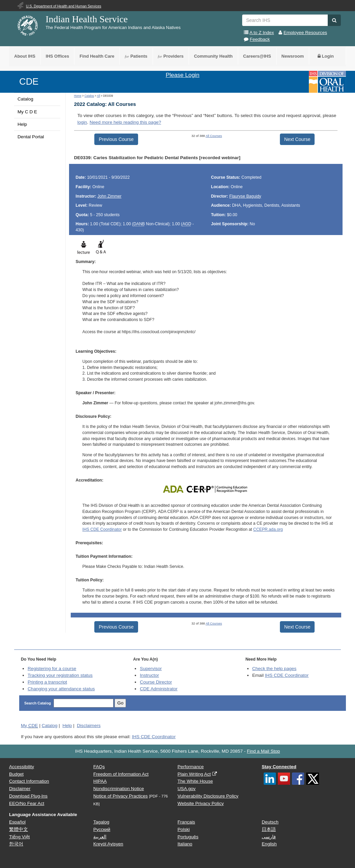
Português (188, 837)
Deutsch (270, 822)
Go (120, 703)
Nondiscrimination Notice (119, 789)
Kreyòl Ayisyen (108, 844)
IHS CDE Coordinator (102, 529)
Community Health (213, 56)
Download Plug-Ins (28, 796)
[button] (334, 20)
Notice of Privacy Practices (121, 796)
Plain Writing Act (194, 774)
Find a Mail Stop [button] (263, 751)
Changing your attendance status (61, 689)
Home (78, 96)
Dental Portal (31, 137)
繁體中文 (19, 829)
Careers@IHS (257, 56)
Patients (136, 56)
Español (17, 822)
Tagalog (101, 822)
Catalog (25, 99)
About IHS (25, 56)
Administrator (159, 689)
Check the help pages (275, 669)
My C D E (27, 112)
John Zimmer (109, 196)
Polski (184, 829)
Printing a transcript (47, 682)
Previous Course (116, 139)
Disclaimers (89, 726)
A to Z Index (262, 33)
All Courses (214, 136)
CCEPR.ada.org (268, 529)
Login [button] (326, 56)
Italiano (185, 844)
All (99, 96)
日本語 (269, 829)
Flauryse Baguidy (245, 196)
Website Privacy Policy (201, 803)
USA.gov (187, 789)
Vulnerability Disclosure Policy (208, 796)
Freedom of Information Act (121, 774)
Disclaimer (20, 789)
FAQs (99, 767)
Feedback (260, 39)
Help (22, 124)
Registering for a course (52, 669)
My (29, 726)
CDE (29, 81)
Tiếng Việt (19, 837)
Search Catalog (38, 703)
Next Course (297, 139)
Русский (102, 829)
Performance (191, 767)
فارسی (269, 837)
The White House (195, 781)
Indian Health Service (87, 19)
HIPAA (100, 781)
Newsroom (293, 56)
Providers (171, 56)
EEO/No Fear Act (27, 803)
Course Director (156, 682)
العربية (100, 837)
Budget (16, 774)
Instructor (149, 675)
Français (186, 822)
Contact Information (29, 781)
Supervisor (151, 669)
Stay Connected (279, 767)
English (269, 844)
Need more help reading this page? (125, 122)
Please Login (183, 75)
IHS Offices (57, 56)
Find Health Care (97, 56)
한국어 (16, 844)
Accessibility (22, 767)
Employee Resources (305, 33)
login (82, 122)
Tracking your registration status (60, 675)
